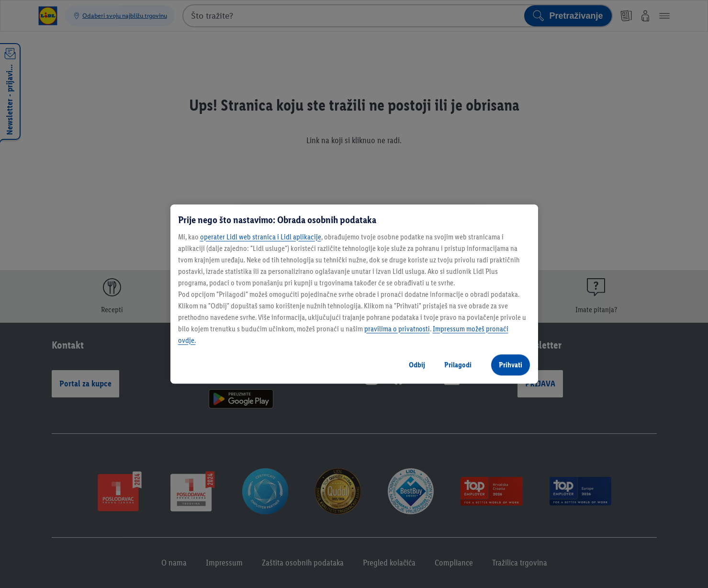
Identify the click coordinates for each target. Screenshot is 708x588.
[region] (354, 294)
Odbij (417, 365)
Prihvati (511, 365)
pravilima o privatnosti (397, 329)
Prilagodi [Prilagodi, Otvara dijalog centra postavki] (458, 365)
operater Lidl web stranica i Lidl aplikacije (261, 237)
